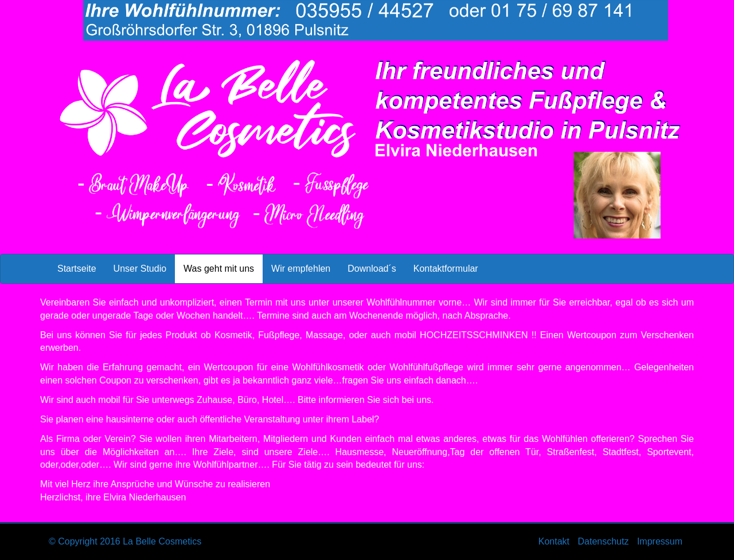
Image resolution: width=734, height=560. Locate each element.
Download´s (372, 269)
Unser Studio (140, 269)
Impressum (660, 541)
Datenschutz (603, 541)
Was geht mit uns (223, 268)
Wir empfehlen (301, 269)
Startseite (77, 269)
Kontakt (554, 541)
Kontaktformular (446, 269)
